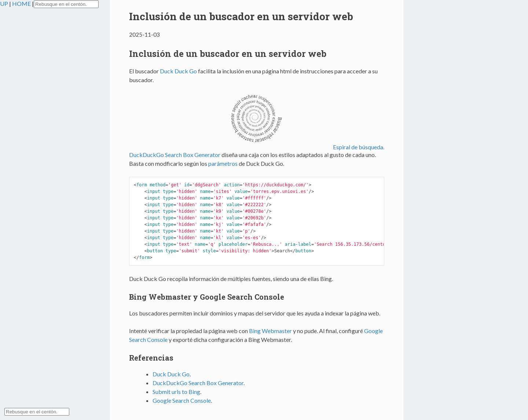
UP (5, 3)
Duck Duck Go (178, 71)
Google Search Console (182, 400)
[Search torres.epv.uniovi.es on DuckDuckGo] (66, 4)
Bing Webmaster (270, 331)
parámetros (223, 163)
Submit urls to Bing (176, 392)
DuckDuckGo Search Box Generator (175, 155)
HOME (22, 3)
